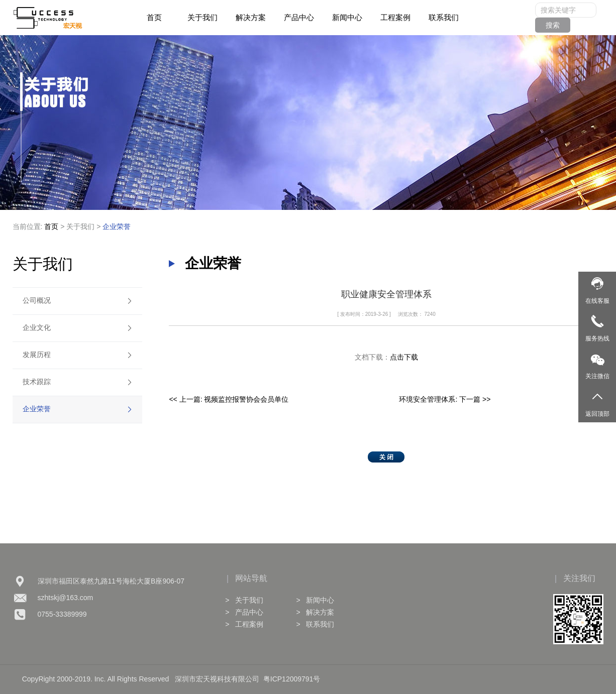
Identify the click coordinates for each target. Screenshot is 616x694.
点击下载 (404, 357)
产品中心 (299, 17)
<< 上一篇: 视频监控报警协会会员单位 (229, 399)
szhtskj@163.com (66, 598)
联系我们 (444, 17)
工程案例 (395, 17)
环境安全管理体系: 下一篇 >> (445, 399)
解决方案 (251, 17)
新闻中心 (347, 17)
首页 (154, 17)
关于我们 (202, 17)
